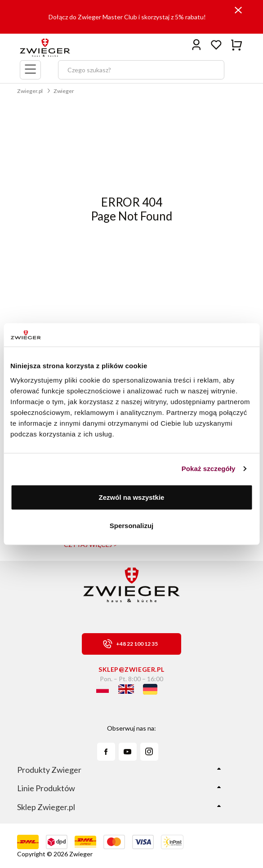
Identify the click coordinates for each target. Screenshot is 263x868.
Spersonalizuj (132, 526)
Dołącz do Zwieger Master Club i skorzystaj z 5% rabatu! (127, 17)
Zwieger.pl (30, 91)
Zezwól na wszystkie (132, 497)
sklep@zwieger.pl (131, 669)
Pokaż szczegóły (209, 469)
